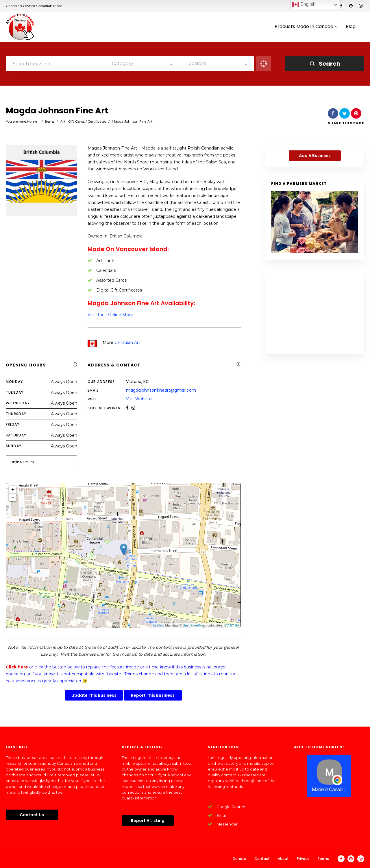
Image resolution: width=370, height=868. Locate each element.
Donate (239, 859)
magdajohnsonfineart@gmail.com (161, 390)
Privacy (303, 859)
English (304, 5)
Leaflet (158, 625)
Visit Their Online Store (110, 315)
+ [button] (13, 490)
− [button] (13, 497)
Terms (323, 859)
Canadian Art (127, 342)
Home (32, 121)
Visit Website (139, 399)
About (283, 859)
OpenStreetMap (194, 625)
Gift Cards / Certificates (87, 121)
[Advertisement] (315, 312)
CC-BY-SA (232, 625)
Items (50, 121)
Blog (351, 27)
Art (63, 121)
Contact (262, 859)
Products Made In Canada (306, 27)
